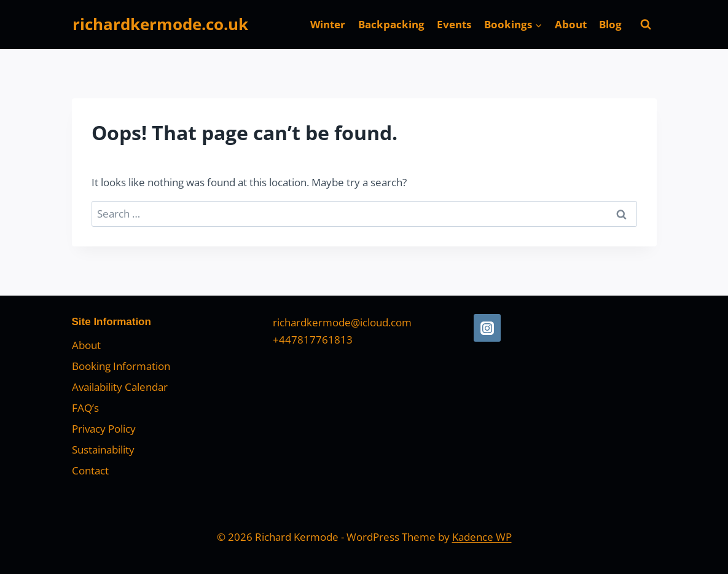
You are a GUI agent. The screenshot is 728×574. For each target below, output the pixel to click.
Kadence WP (482, 537)
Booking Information (121, 366)
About (571, 24)
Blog (610, 24)
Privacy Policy (104, 429)
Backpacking (391, 24)
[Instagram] (487, 328)
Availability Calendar (120, 387)
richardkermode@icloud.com (342, 322)
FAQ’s (85, 408)
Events (454, 24)
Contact (90, 470)
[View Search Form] (646, 25)
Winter (328, 24)
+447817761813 (313, 340)
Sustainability (103, 450)
